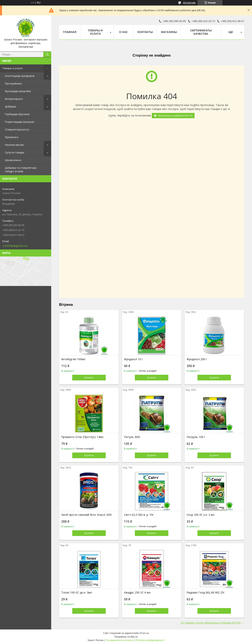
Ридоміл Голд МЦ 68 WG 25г (206, 593)
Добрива (11, 106)
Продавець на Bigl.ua (126, 637)
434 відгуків (189, 3)
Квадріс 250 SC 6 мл (137, 593)
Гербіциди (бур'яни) (17, 114)
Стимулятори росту (17, 129)
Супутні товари (15, 152)
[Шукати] (47, 54)
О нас (124, 32)
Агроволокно (13, 160)
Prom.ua (144, 633)
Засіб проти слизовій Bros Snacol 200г (87, 515)
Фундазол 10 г (133, 359)
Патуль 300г (132, 437)
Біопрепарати (14, 99)
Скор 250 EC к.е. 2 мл (201, 515)
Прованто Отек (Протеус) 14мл (82, 437)
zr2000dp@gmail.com (15, 246)
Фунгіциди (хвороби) (18, 91)
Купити (89, 377)
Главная (70, 32)
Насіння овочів (14, 145)
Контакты (145, 32)
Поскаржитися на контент (120, 640)
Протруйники (13, 83)
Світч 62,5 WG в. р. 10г (139, 515)
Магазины (169, 32)
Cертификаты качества (201, 32)
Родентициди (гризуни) (19, 122)
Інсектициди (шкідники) (20, 76)
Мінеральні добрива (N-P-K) (175, 115)
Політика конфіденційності (150, 640)
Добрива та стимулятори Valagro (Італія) (21, 169)
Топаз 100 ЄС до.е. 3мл (77, 593)
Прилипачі (12, 137)
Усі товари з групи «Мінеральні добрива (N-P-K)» (211, 623)
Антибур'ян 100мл (73, 359)
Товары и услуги (13, 68)
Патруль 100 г (196, 437)
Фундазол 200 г (197, 359)
